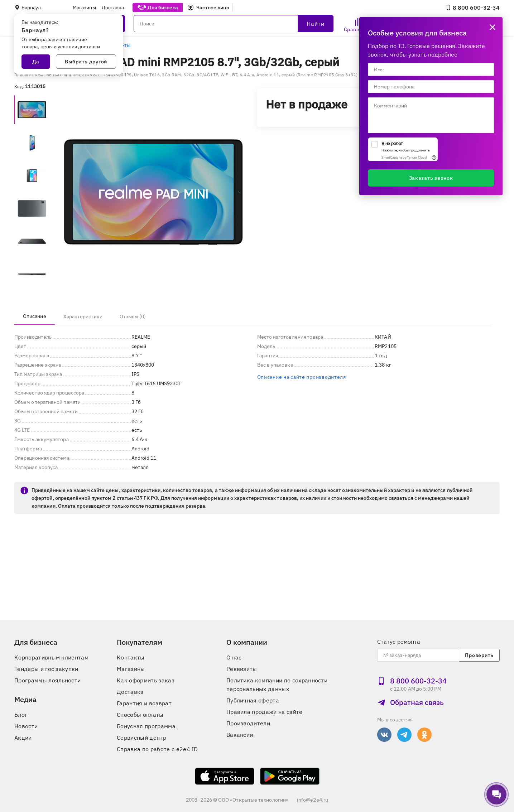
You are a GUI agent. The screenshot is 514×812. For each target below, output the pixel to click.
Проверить (479, 655)
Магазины (84, 8)
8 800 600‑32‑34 (473, 8)
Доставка (113, 8)
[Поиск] (234, 24)
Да (36, 62)
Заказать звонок (431, 178)
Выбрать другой (86, 62)
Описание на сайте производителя (302, 377)
